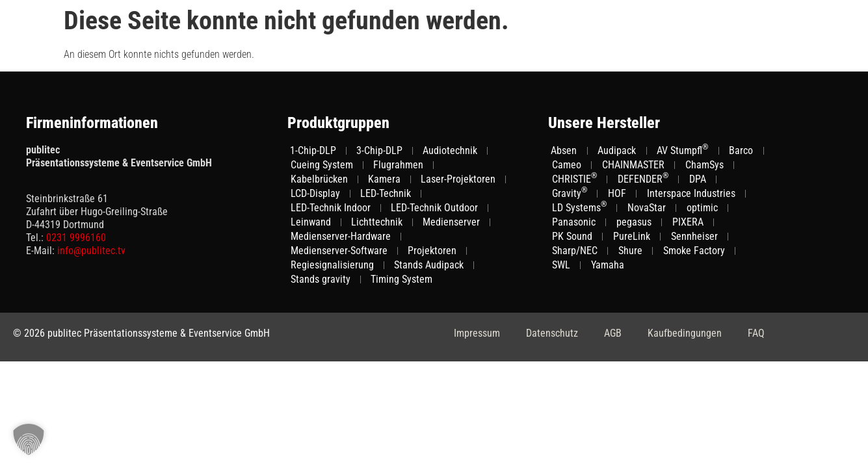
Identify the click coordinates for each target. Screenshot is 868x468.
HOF (617, 193)
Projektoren (432, 251)
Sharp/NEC (575, 251)
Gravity (570, 193)
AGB (613, 333)
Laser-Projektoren (458, 179)
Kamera (384, 179)
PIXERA (688, 222)
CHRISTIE (574, 179)
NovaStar (647, 208)
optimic (702, 208)
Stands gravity (321, 279)
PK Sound (572, 236)
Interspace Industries (691, 193)
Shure (630, 251)
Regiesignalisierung (332, 265)
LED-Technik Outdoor (434, 208)
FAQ (756, 333)
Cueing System (322, 165)
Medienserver (451, 222)
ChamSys (704, 165)
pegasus (634, 222)
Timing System (401, 279)
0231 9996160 (76, 238)
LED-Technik (386, 193)
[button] (29, 439)
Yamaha (608, 265)
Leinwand (311, 222)
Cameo (567, 165)
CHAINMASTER (633, 165)
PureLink (632, 236)
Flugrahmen (398, 165)
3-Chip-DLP (379, 150)
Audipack (617, 150)
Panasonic (574, 222)
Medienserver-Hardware (341, 236)
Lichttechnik (377, 222)
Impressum (477, 333)
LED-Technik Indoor (331, 208)
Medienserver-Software (339, 251)
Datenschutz (552, 333)
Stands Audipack (429, 265)
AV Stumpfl (682, 150)
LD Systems (579, 207)
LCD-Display (315, 193)
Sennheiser (694, 236)
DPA (698, 179)
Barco (741, 150)
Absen (564, 150)
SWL (561, 265)
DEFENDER (643, 179)
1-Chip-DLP (313, 150)
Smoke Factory (694, 251)
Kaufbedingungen (685, 333)
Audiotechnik (450, 150)
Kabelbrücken (319, 179)
